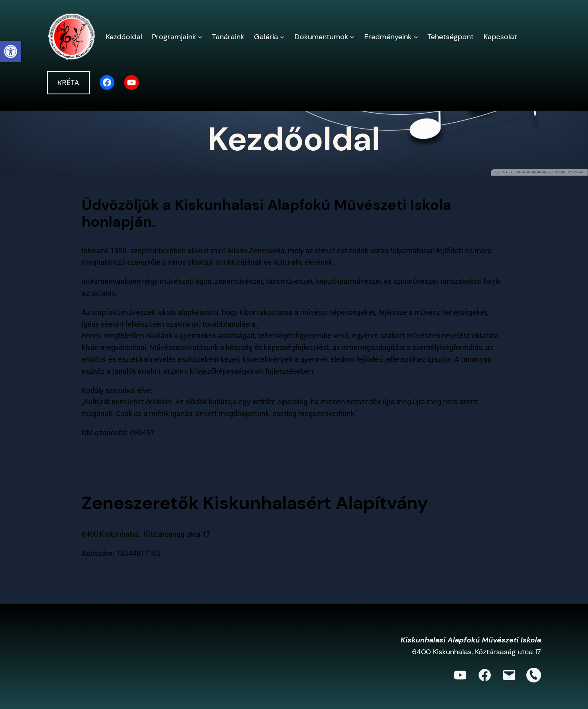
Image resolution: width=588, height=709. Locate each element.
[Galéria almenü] (282, 37)
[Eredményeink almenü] (416, 37)
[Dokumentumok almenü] (352, 37)
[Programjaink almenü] (200, 37)
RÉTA (68, 82)
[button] (11, 51)
